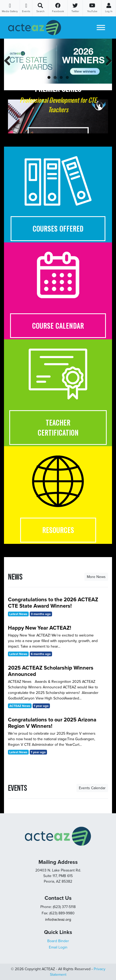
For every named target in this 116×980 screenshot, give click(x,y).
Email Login (58, 947)
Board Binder (58, 941)
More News (96, 577)
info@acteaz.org (58, 920)
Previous (9, 66)
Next (108, 66)
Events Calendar (92, 788)
